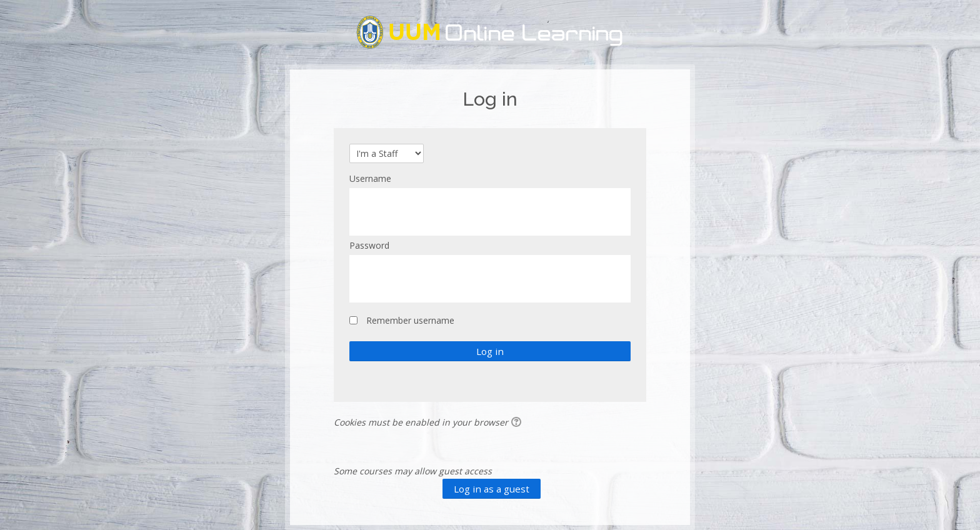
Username (370, 178)
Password (369, 245)
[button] (518, 423)
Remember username (410, 320)
